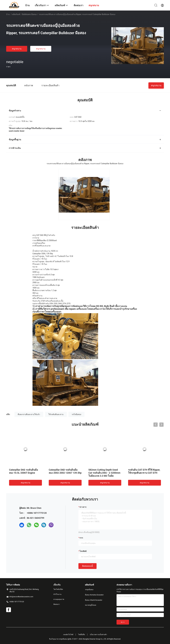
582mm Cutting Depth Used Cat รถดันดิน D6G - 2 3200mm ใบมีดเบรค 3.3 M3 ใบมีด (104, 473)
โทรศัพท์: (83, 551)
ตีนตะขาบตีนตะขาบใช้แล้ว (29, 414)
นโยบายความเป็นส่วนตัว (98, 635)
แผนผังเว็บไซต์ (68, 635)
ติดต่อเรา (57, 604)
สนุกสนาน (17, 49)
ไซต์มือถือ (82, 635)
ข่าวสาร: (83, 507)
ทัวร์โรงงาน (57, 594)
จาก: (81, 538)
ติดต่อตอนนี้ (87, 566)
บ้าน (8, 14)
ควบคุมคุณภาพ (59, 599)
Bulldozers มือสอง (29, 14)
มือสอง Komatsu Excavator (94, 595)
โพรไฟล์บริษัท (58, 589)
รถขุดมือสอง (89, 590)
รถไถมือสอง (76, 414)
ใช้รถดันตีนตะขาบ (56, 414)
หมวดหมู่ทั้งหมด (91, 605)
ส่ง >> (123, 622)
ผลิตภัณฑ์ (16, 14)
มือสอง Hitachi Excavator (94, 600)
